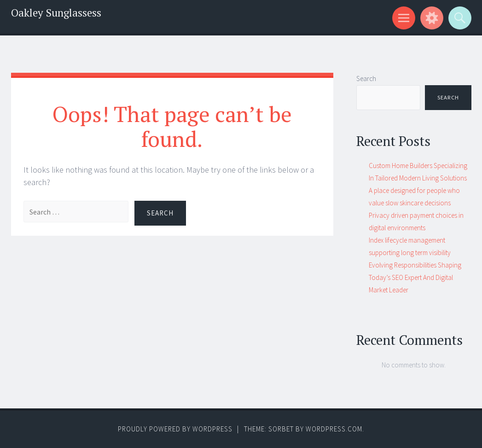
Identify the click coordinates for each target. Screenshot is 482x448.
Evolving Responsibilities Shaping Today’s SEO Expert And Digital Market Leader (415, 277)
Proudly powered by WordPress (175, 429)
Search (366, 79)
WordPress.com (334, 429)
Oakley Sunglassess (56, 13)
